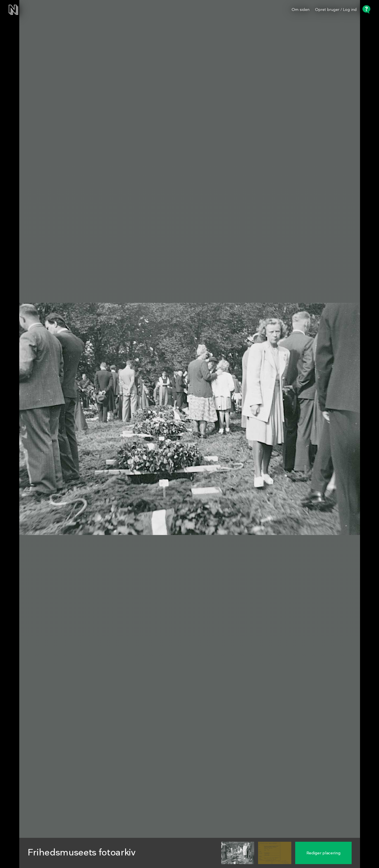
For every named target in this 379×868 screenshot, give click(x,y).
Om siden (301, 10)
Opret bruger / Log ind (336, 10)
